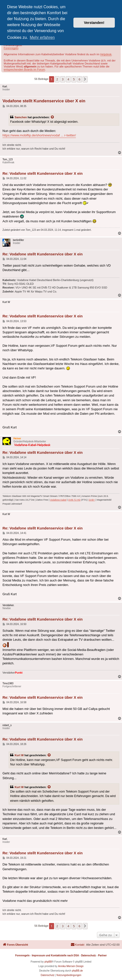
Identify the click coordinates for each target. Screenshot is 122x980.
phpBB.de (77, 971)
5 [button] (74, 79)
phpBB (48, 962)
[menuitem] (77, 945)
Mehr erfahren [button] (42, 37)
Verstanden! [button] (94, 23)
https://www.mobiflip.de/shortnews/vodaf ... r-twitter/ (39, 135)
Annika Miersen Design (71, 966)
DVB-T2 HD (74, 500)
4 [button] (68, 79)
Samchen (21, 117)
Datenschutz (88, 955)
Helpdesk (106, 54)
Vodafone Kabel (58, 500)
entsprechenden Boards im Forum (24, 69)
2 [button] (57, 79)
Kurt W (19, 755)
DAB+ (92, 500)
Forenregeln (11, 48)
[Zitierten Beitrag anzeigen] (53, 117)
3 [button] (63, 79)
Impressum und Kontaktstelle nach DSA (55, 955)
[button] (85, 79)
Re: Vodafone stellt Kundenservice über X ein (43, 173)
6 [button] (79, 79)
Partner (102, 955)
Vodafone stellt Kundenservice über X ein (44, 101)
